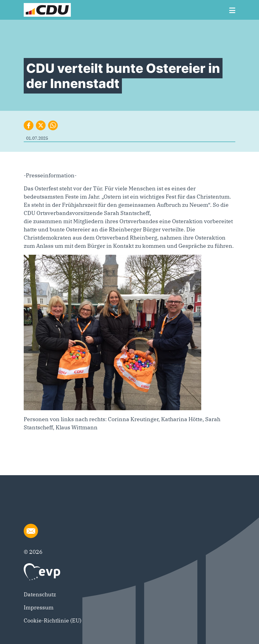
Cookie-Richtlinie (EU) (53, 620)
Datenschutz (40, 594)
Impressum (39, 607)
